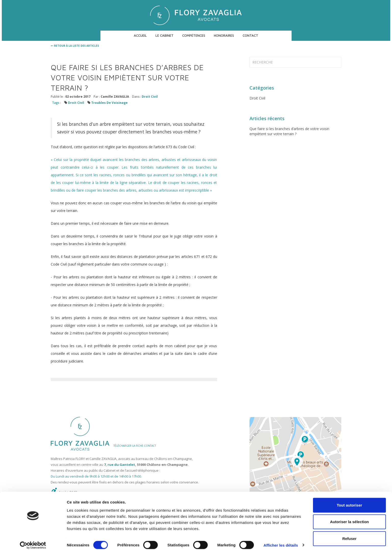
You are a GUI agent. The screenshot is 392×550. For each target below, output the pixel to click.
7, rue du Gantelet (120, 465)
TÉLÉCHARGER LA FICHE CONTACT (135, 446)
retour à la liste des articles (75, 46)
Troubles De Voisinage (109, 103)
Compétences (194, 35)
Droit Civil (150, 97)
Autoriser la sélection (350, 517)
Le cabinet (165, 35)
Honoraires (224, 35)
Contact (250, 35)
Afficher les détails (281, 540)
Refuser (349, 533)
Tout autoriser (349, 500)
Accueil (140, 35)
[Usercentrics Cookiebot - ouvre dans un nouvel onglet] (33, 540)
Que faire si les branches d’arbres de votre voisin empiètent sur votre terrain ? (289, 131)
